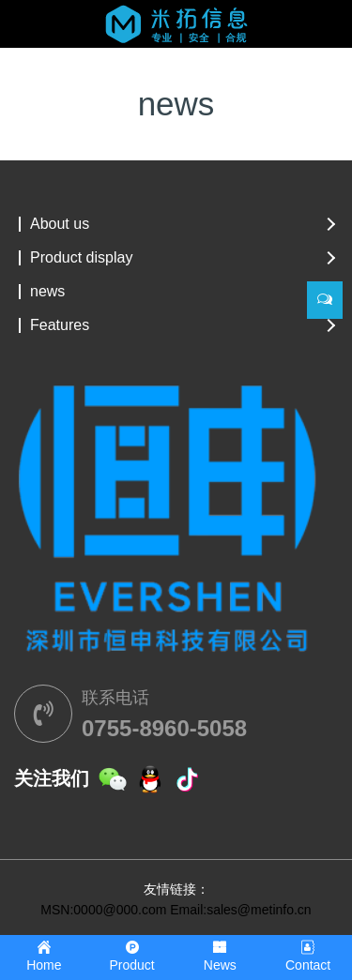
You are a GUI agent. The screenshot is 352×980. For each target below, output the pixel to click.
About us (60, 224)
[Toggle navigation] (40, 35)
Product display (81, 258)
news (47, 292)
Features (60, 325)
